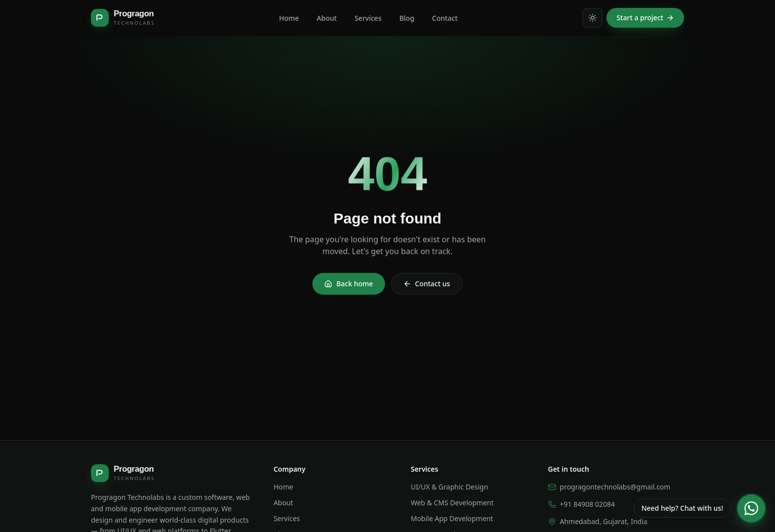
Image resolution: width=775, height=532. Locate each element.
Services (286, 518)
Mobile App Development (452, 518)
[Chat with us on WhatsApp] (699, 508)
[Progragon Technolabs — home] (122, 18)
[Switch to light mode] (593, 18)
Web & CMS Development (452, 503)
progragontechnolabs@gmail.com (609, 487)
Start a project (645, 18)
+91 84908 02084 (581, 504)
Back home (348, 284)
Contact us (427, 284)
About (283, 503)
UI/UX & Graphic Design (450, 487)
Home (283, 487)
